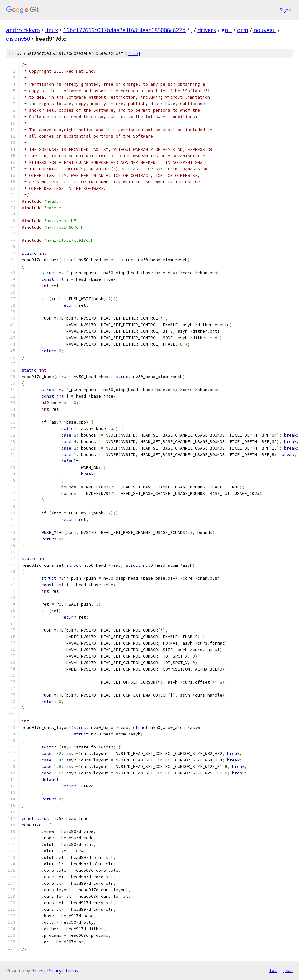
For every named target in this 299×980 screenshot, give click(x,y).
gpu (227, 30)
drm (243, 30)
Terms (71, 971)
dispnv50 (18, 39)
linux (52, 30)
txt (273, 970)
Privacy (54, 971)
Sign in (286, 10)
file (133, 54)
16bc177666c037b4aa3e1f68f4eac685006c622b (124, 30)
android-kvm (23, 30)
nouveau (265, 30)
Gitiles (37, 971)
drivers (207, 30)
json (288, 970)
